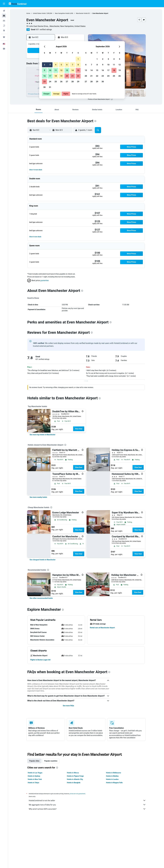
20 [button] (67, 76)
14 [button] (73, 70)
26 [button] (61, 82)
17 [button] (50, 76)
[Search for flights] (4, 11)
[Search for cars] (4, 21)
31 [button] (50, 87)
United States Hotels (39, 13)
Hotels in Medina (112, 776)
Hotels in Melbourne (114, 773)
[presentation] (112, 99)
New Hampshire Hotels (62, 13)
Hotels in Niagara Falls (114, 783)
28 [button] (73, 82)
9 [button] (44, 70)
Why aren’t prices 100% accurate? (87, 809)
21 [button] (73, 76)
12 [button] (61, 70)
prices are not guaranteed (77, 794)
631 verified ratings (44, 30)
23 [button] (44, 82)
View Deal (79, 429)
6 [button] (67, 65)
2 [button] (44, 65)
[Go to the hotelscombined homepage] (18, 4)
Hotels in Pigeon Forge (75, 776)
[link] (43, 435)
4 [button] (56, 65)
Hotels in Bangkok (74, 783)
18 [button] (56, 76)
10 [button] (50, 70)
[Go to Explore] (4, 31)
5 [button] (61, 65)
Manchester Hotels (82, 13)
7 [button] (72, 65)
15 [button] (78, 70)
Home (28, 13)
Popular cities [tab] (34, 761)
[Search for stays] (4, 16)
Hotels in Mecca (73, 773)
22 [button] (78, 76)
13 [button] (67, 70)
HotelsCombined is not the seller (87, 800)
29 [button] (78, 82)
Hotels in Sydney (34, 776)
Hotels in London (112, 779)
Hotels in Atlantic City (75, 779)
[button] (4, 4)
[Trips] (4, 37)
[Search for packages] (4, 26)
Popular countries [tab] (51, 761)
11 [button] (56, 70)
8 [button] (78, 65)
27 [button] (67, 82)
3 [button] (50, 65)
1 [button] (78, 59)
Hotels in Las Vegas (35, 773)
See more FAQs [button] (68, 706)
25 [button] (56, 82)
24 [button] (50, 82)
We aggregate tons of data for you (87, 805)
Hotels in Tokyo (34, 783)
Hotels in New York (35, 779)
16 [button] (44, 76)
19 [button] (61, 76)
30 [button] (44, 87)
